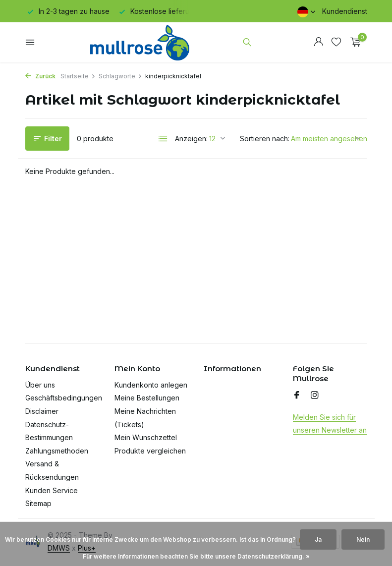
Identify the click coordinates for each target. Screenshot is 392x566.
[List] (163, 139)
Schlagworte (120, 76)
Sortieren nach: (265, 139)
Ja (318, 539)
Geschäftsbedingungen (64, 398)
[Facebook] (297, 396)
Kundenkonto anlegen (151, 385)
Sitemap (38, 503)
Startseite (78, 76)
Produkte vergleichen (150, 451)
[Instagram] (315, 396)
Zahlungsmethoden (57, 451)
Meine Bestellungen (147, 398)
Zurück (40, 76)
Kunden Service (52, 490)
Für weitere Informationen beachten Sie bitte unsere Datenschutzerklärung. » (196, 556)
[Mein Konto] (318, 42)
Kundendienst (345, 11)
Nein (363, 539)
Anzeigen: (191, 139)
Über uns (40, 385)
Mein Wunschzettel (146, 437)
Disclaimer (42, 411)
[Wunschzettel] (336, 42)
